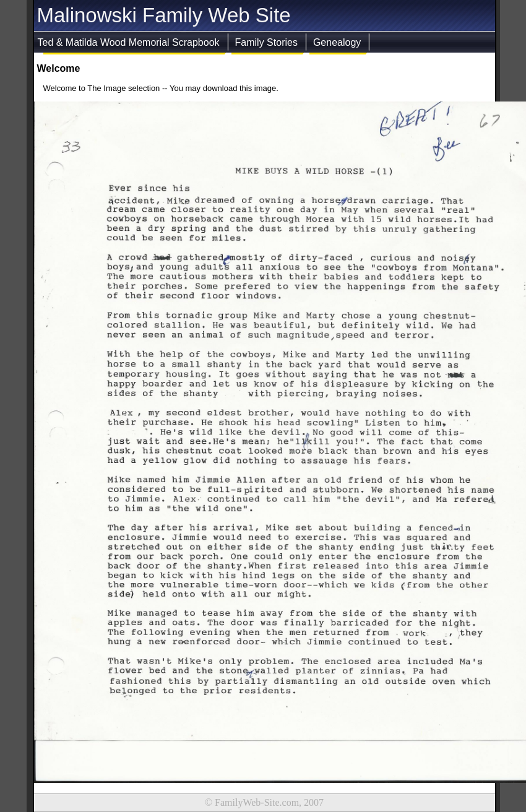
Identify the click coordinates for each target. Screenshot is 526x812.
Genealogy (337, 42)
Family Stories (266, 42)
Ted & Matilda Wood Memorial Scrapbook (129, 42)
